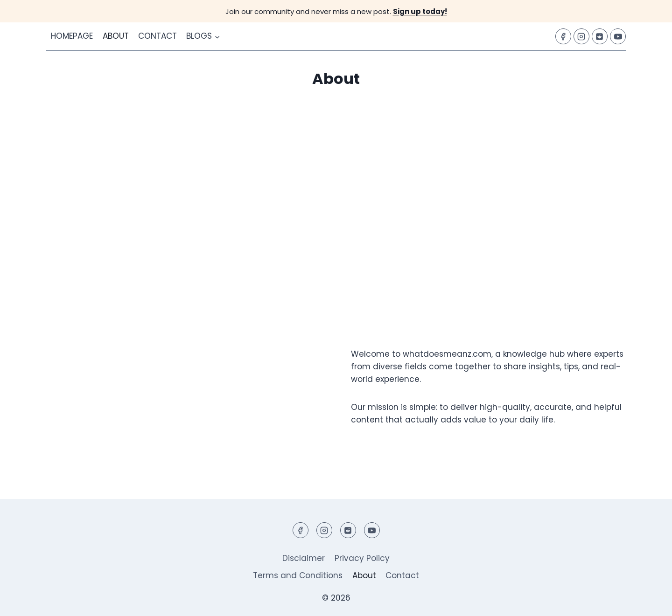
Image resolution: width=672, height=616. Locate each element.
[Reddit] (600, 36)
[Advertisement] (336, 210)
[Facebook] (563, 36)
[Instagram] (581, 36)
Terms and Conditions (298, 575)
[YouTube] (618, 36)
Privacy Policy (362, 558)
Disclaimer (304, 558)
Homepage (72, 36)
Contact (157, 36)
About (116, 36)
